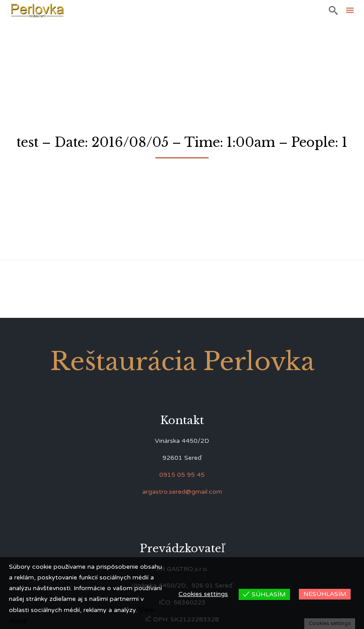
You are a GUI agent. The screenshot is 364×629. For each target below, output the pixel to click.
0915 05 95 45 (182, 475)
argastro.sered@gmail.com (182, 492)
